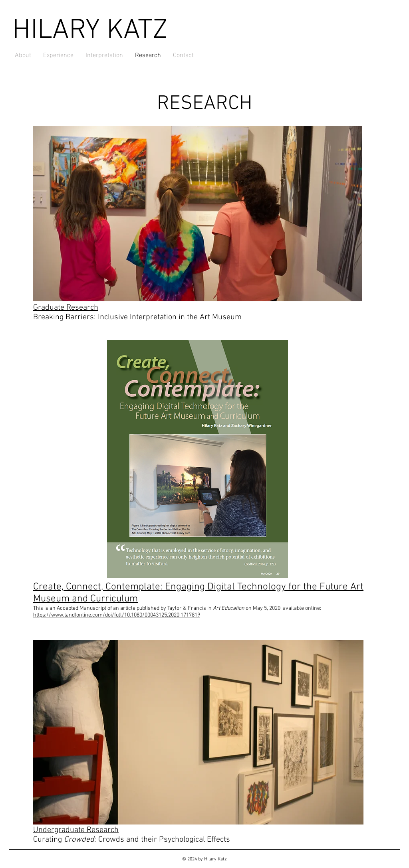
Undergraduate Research (76, 830)
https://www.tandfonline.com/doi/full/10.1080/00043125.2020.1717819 (117, 615)
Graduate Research (66, 308)
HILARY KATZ (90, 31)
